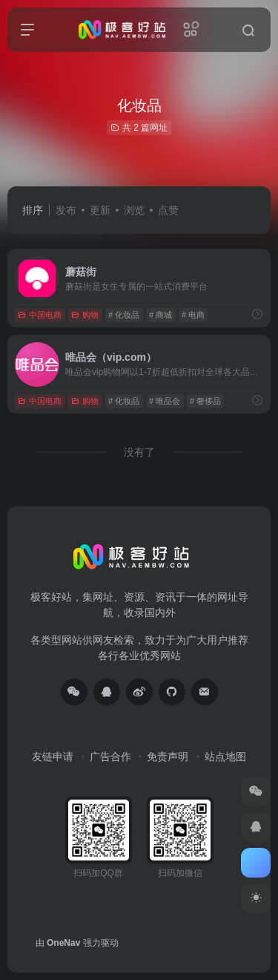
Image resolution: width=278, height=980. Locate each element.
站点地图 (225, 757)
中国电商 (40, 315)
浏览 (134, 210)
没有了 (139, 452)
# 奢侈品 (205, 401)
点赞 (168, 210)
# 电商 (193, 315)
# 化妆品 (124, 315)
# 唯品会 (165, 401)
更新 (100, 210)
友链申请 (53, 757)
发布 (66, 210)
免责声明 (168, 757)
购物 (85, 315)
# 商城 (160, 315)
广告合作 (110, 757)
